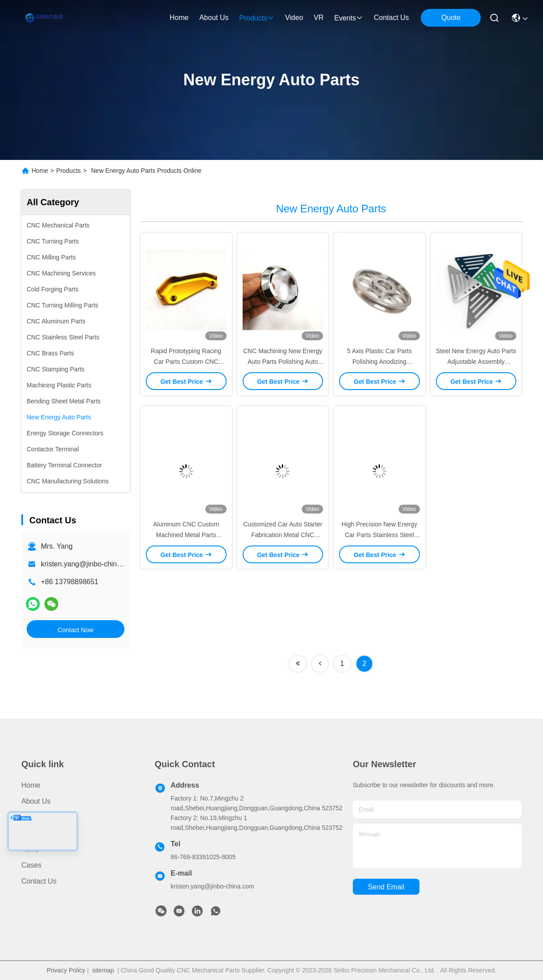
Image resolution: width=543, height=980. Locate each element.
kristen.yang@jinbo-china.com (89, 564)
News (30, 849)
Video (30, 833)
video (294, 18)
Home (179, 18)
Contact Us (39, 881)
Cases (31, 865)
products (257, 18)
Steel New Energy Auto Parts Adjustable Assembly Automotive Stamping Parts (476, 362)
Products (69, 171)
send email (386, 887)
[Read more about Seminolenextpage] (298, 664)
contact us (391, 18)
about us (214, 18)
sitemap (103, 970)
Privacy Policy (66, 970)
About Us (36, 801)
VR (319, 18)
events (349, 18)
